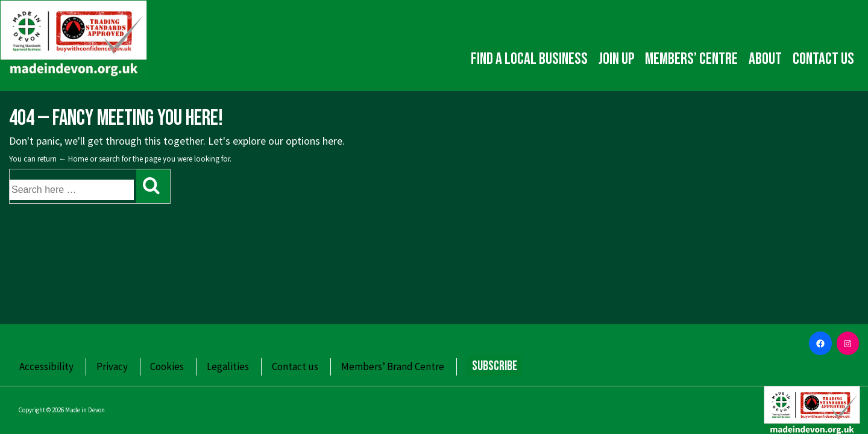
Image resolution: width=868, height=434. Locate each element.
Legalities (228, 366)
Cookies (167, 366)
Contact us (823, 59)
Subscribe (495, 366)
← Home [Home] (73, 159)
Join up (616, 59)
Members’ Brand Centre (393, 366)
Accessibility (46, 366)
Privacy (112, 366)
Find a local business (529, 59)
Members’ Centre (691, 59)
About (765, 59)
